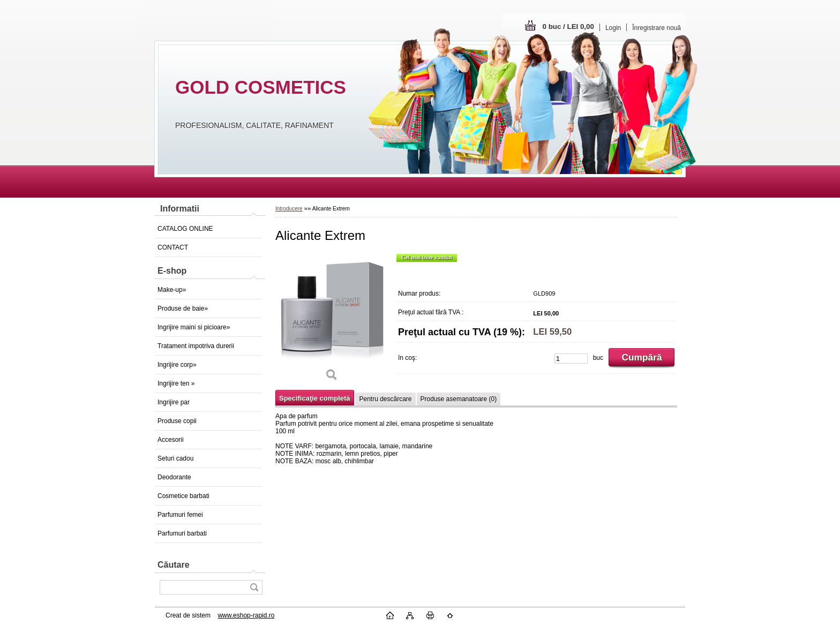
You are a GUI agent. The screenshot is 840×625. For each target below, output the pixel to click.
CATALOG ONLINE (185, 229)
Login (613, 28)
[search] (254, 587)
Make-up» (172, 290)
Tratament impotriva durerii (196, 346)
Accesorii (171, 440)
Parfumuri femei (180, 515)
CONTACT (173, 247)
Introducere (289, 209)
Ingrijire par (174, 402)
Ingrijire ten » (176, 383)
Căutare (174, 565)
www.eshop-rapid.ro (246, 615)
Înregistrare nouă (657, 28)
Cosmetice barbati (183, 496)
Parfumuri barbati (182, 533)
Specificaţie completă (314, 398)
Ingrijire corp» (177, 365)
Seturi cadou (175, 458)
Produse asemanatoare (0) (459, 399)
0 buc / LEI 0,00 (568, 27)
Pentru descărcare (385, 399)
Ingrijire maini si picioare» (194, 327)
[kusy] (571, 359)
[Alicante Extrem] (332, 321)
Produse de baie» (183, 308)
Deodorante (174, 477)
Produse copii (177, 421)
